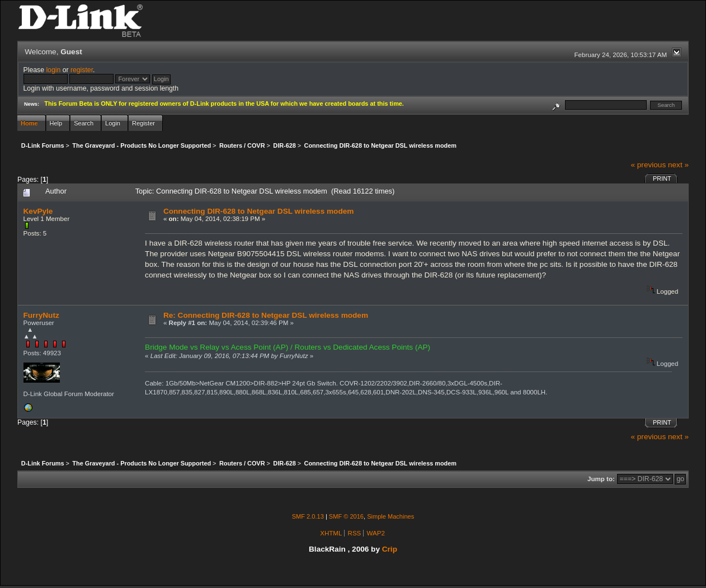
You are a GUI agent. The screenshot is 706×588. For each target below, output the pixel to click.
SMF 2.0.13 (308, 516)
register (82, 70)
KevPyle (38, 211)
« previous (648, 165)
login (53, 70)
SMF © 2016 (346, 516)
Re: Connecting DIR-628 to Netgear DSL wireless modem (266, 315)
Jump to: (601, 479)
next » (678, 165)
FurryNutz (41, 315)
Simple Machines (390, 516)
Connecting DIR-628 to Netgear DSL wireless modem (258, 211)
